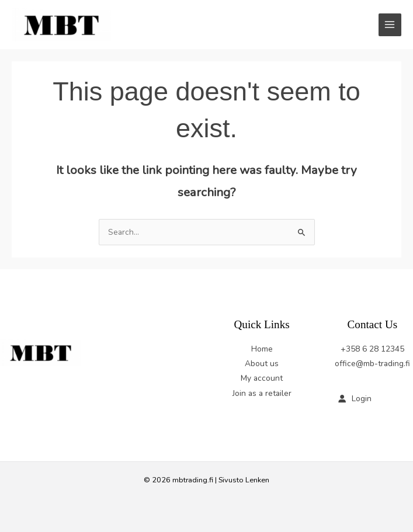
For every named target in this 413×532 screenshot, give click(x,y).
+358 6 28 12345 (372, 349)
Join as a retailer (262, 393)
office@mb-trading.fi (372, 364)
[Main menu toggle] (390, 25)
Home (262, 349)
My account (262, 378)
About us (262, 364)
